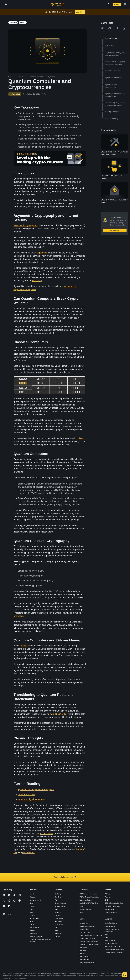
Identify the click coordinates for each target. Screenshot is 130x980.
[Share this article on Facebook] (110, 28)
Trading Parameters (112, 944)
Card (56, 909)
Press (32, 906)
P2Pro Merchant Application (89, 897)
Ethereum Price (85, 932)
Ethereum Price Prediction (89, 941)
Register (117, 4)
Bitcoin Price (84, 929)
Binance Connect (86, 909)
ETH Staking (59, 924)
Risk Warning (34, 927)
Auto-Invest (59, 921)
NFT (56, 927)
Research (58, 934)
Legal (32, 909)
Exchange (58, 894)
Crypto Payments (61, 903)
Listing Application (86, 900)
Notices (32, 930)
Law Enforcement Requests (114, 950)
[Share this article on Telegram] (117, 28)
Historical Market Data (112, 906)
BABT (57, 930)
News (32, 903)
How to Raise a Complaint (114, 953)
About (32, 894)
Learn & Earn (84, 923)
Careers (32, 897)
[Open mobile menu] (125, 4)
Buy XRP (83, 954)
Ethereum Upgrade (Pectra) (89, 944)
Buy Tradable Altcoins (87, 963)
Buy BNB (83, 951)
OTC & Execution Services (114, 903)
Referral (108, 897)
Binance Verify (110, 940)
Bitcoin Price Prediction (88, 938)
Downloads (33, 934)
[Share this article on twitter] (102, 28)
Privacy (32, 915)
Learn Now (80, 12)
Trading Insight (110, 909)
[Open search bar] (108, 4)
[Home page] (57, 4)
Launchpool (59, 918)
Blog (31, 921)
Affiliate (107, 894)
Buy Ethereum (85, 960)
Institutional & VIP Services (89, 903)
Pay (56, 900)
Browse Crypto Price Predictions (91, 935)
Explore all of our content (65, 877)
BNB (106, 900)
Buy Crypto (58, 897)
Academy (58, 912)
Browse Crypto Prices (87, 926)
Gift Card (58, 915)
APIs (107, 937)
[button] (125, 4)
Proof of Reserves (111, 912)
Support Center (110, 926)
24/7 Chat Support (111, 923)
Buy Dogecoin (85, 957)
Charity (57, 937)
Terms (32, 912)
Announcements (35, 900)
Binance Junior (60, 906)
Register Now (115, 230)
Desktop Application (36, 937)
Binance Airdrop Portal (112, 947)
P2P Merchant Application (89, 894)
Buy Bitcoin (84, 947)
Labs (81, 906)
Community (34, 924)
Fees (107, 934)
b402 (82, 912)
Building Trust (34, 918)
